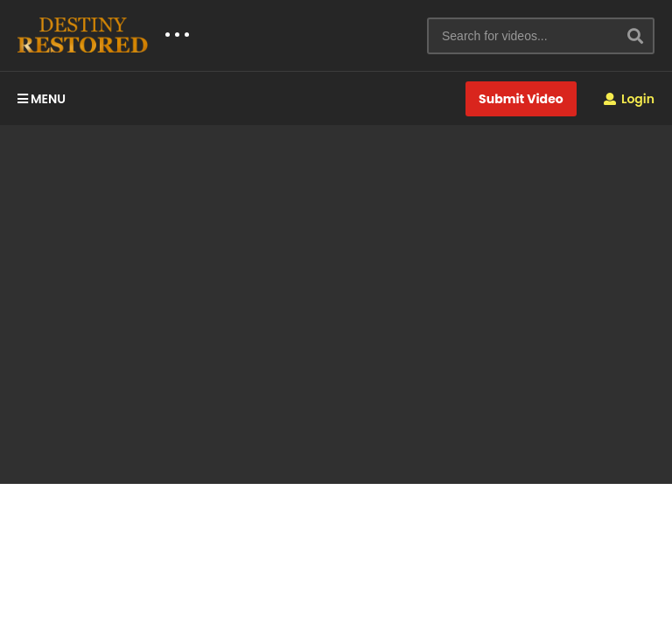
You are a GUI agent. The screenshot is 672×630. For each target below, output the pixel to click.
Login (629, 99)
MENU (42, 99)
